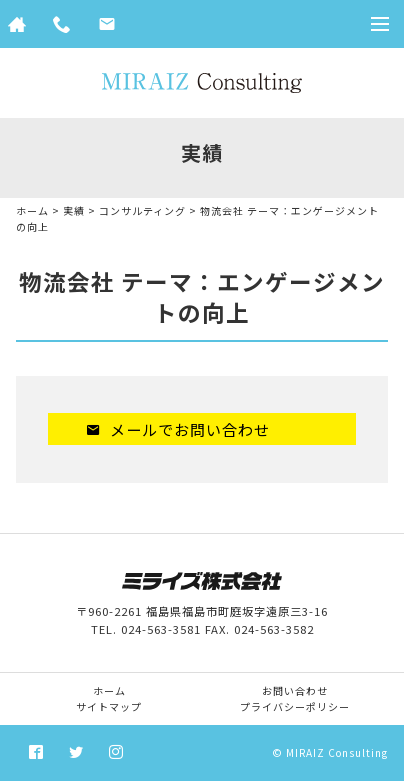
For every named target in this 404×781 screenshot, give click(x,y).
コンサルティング (142, 210)
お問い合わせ (295, 690)
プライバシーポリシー (295, 706)
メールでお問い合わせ (178, 429)
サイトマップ (109, 706)
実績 (74, 210)
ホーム (32, 210)
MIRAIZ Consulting (337, 752)
